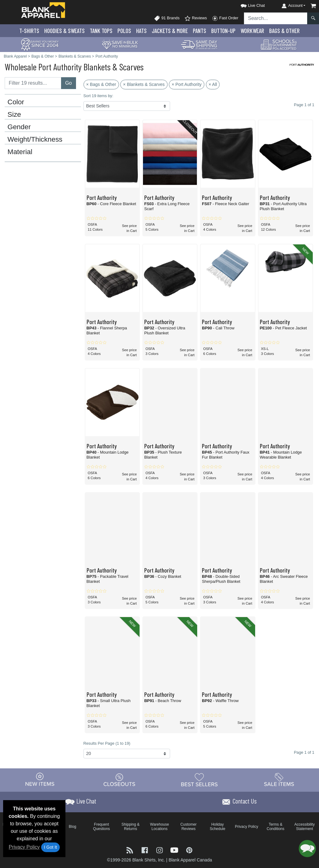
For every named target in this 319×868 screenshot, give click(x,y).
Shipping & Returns (131, 827)
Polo (124, 31)
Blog (73, 827)
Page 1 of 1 (304, 752)
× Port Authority (187, 84)
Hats (141, 31)
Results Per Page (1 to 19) (107, 743)
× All (213, 84)
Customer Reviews (188, 827)
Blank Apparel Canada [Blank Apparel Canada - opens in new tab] (190, 860)
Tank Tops (101, 31)
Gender (19, 127)
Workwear (252, 31)
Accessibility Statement (305, 827)
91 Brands (167, 18)
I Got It (50, 847)
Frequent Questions (102, 827)
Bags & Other (284, 31)
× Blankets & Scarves (144, 84)
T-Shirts (29, 31)
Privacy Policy (24, 847)
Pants (200, 31)
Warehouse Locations (160, 827)
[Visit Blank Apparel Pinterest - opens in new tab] (189, 850)
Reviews (196, 18)
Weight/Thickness (35, 139)
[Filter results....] (33, 83)
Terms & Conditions (276, 827)
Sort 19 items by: (98, 96)
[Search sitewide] (276, 18)
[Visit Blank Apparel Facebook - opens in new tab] (145, 850)
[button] (247, 5)
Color (16, 102)
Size (14, 115)
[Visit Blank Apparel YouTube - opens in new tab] (175, 850)
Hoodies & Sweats (64, 31)
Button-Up (223, 31)
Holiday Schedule (217, 827)
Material (20, 152)
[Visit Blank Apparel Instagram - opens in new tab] (160, 850)
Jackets (170, 31)
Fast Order (225, 18)
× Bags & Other (101, 84)
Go (68, 83)
